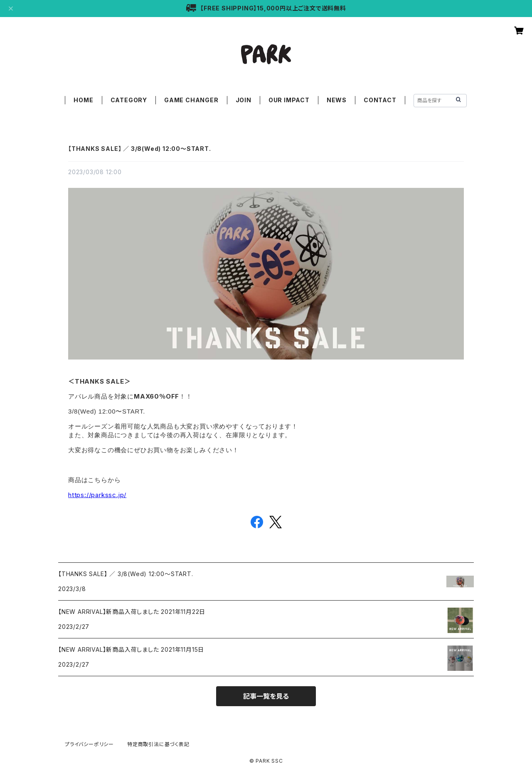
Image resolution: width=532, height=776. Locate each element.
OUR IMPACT (289, 100)
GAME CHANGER (191, 100)
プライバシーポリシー (89, 744)
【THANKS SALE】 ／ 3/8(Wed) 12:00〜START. (140, 149)
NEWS (337, 100)
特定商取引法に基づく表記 (158, 744)
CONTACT (380, 100)
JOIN (244, 100)
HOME (83, 100)
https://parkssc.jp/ (97, 495)
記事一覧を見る (266, 696)
